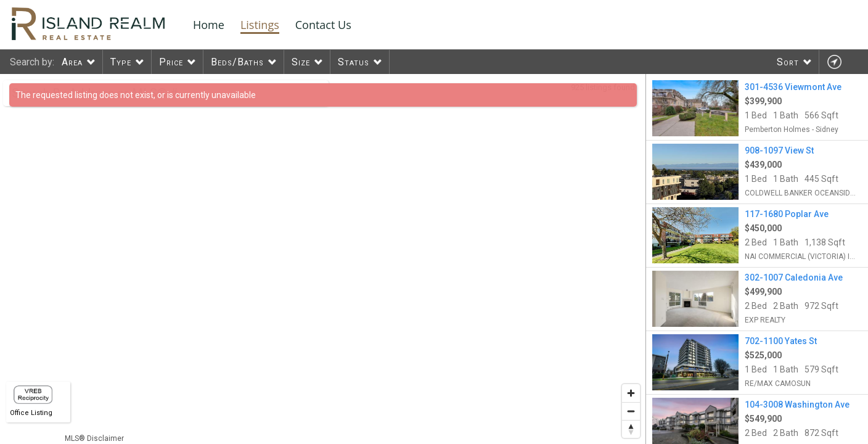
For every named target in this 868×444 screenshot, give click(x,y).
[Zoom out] (631, 411)
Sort (788, 62)
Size (301, 62)
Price (171, 62)
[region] (323, 259)
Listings (260, 25)
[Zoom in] (631, 393)
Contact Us (323, 25)
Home (209, 25)
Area (72, 62)
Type (121, 62)
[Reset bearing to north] (631, 429)
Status (354, 62)
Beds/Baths (237, 62)
